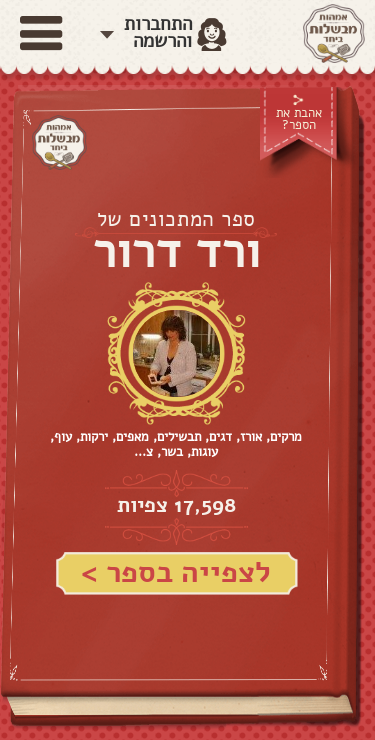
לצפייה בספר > (176, 572)
